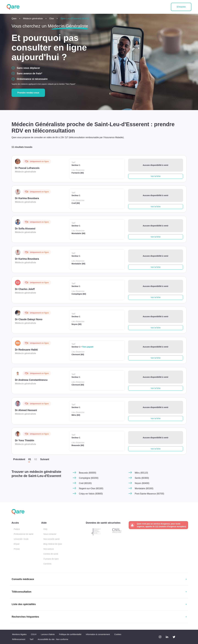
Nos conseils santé (52, 539)
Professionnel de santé (24, 534)
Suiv (45, 459)
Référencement (19, 639)
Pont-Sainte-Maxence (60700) (149, 494)
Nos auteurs (49, 549)
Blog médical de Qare (53, 544)
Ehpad (16, 544)
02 (36, 459)
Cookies (118, 634)
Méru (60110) (141, 473)
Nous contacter (50, 534)
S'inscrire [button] (181, 7)
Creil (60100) (85, 483)
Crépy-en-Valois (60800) (91, 494)
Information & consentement (98, 634)
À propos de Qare (51, 559)
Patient (17, 529)
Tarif (31, 639)
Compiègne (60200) (89, 478)
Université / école (21, 539)
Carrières (47, 564)
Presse (17, 549)
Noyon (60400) (142, 483)
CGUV (34, 634)
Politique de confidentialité (70, 634)
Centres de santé (51, 554)
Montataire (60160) (144, 488)
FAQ (45, 529)
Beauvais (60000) (88, 473)
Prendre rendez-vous (28, 93)
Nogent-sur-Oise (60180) (91, 488)
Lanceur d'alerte (48, 634)
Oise (52, 19)
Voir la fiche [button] (156, 176)
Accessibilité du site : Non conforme (53, 639)
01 (30, 459)
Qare (14, 19)
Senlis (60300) (142, 478)
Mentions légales (19, 634)
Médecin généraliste (33, 19)
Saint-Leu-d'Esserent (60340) (75, 19)
